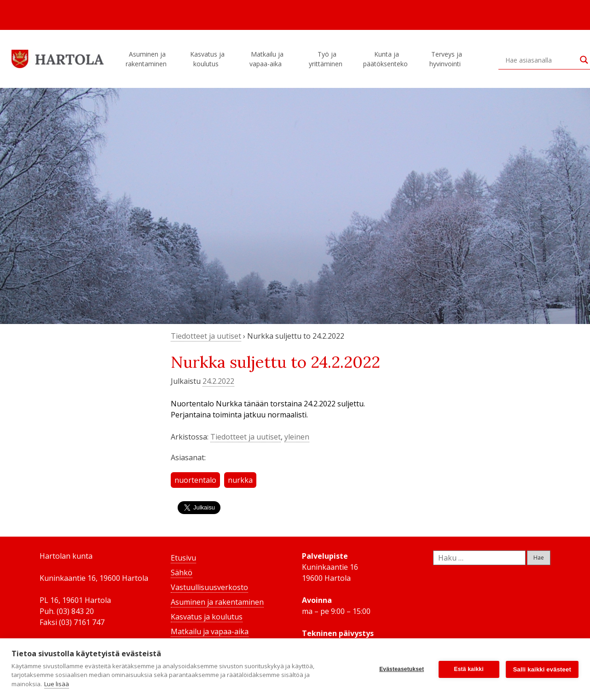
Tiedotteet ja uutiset (206, 336)
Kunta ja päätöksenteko (387, 59)
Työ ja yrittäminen (327, 59)
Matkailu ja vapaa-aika (267, 59)
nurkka (240, 480)
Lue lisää (57, 684)
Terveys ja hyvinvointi (446, 59)
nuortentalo (195, 480)
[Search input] (540, 60)
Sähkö (182, 573)
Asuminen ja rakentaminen (147, 59)
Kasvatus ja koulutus (207, 59)
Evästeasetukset (402, 669)
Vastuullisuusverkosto (209, 587)
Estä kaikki (469, 669)
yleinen (297, 437)
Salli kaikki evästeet (542, 669)
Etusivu (183, 558)
